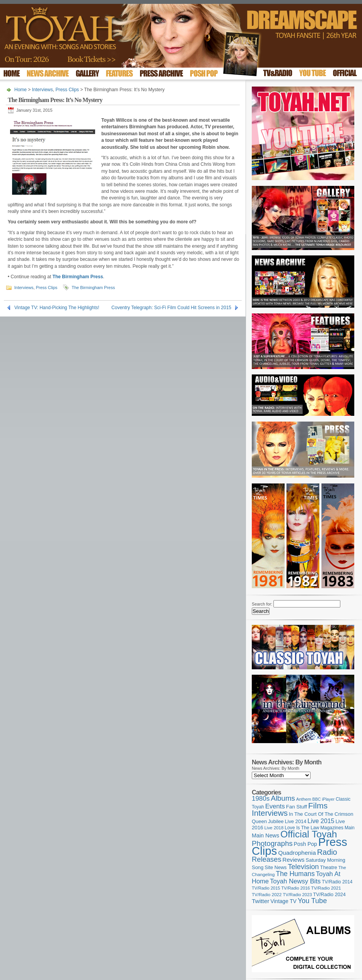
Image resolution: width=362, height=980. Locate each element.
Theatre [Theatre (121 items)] (329, 867)
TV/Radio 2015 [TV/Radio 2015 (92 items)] (266, 888)
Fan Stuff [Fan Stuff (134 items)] (297, 807)
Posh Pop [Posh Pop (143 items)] (306, 844)
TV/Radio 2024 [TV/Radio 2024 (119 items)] (329, 895)
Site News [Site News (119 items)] (276, 868)
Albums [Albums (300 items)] (283, 798)
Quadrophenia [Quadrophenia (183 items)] (297, 853)
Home (20, 90)
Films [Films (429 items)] (318, 806)
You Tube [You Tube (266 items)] (312, 901)
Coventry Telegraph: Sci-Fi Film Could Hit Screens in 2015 (171, 308)
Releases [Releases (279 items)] (266, 859)
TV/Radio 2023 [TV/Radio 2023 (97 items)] (297, 895)
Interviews (43, 90)
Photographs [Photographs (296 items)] (272, 843)
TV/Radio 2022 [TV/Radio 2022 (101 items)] (267, 895)
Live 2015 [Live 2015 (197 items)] (321, 821)
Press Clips (67, 90)
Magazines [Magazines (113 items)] (332, 828)
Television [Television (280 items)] (303, 867)
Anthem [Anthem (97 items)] (304, 799)
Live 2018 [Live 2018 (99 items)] (274, 828)
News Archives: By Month (276, 768)
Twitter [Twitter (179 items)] (260, 901)
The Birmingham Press (93, 288)
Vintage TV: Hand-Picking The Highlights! (57, 308)
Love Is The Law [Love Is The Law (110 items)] (302, 828)
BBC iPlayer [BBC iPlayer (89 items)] (324, 799)
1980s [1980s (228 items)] (261, 799)
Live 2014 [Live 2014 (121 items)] (296, 821)
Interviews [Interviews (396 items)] (270, 813)
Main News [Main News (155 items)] (266, 835)
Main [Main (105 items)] (350, 828)
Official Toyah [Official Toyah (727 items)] (309, 834)
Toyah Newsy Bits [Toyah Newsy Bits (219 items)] (295, 881)
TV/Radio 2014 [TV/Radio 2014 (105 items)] (337, 882)
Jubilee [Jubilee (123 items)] (276, 821)
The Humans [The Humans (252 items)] (295, 874)
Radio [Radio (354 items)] (327, 852)
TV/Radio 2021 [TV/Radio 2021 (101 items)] (326, 888)
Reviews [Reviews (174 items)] (293, 860)
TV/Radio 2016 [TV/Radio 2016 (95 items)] (295, 888)
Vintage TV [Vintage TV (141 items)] (283, 901)
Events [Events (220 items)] (275, 806)
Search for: (262, 604)
